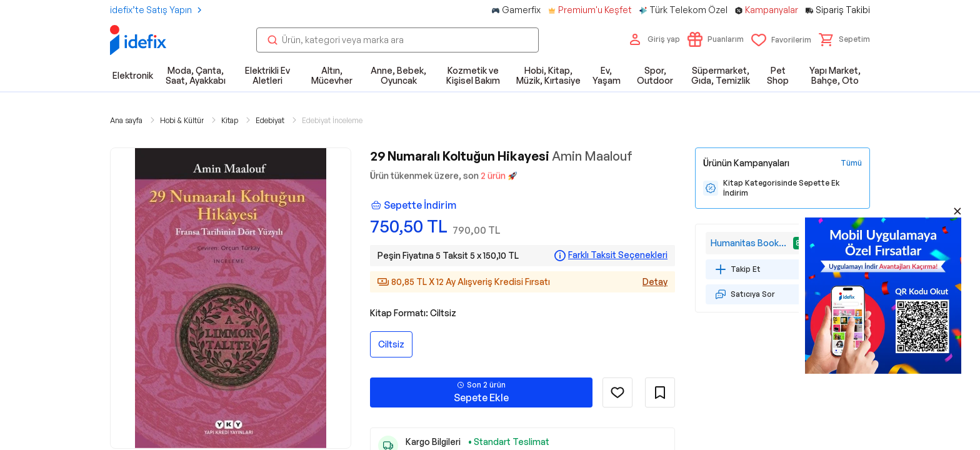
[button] (844, 39)
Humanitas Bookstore (751, 243)
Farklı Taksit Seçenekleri (618, 255)
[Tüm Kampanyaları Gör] (851, 163)
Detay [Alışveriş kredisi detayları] (655, 282)
